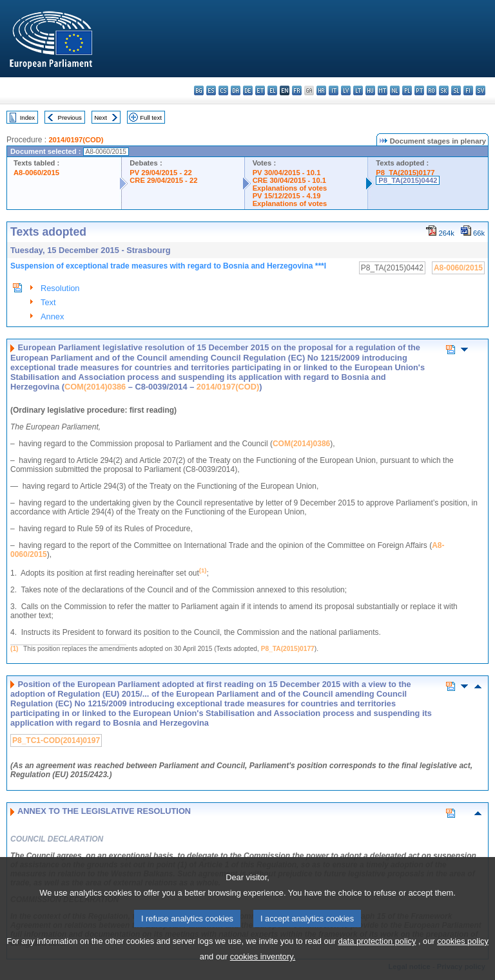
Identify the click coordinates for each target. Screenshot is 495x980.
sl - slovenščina (456, 90)
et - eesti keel (260, 90)
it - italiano (334, 90)
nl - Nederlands (395, 90)
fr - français (297, 90)
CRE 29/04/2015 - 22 (163, 180)
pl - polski (407, 90)
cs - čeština (223, 90)
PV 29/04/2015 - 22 (160, 173)
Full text (151, 118)
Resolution (60, 288)
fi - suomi (468, 90)
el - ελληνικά (272, 90)
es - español (211, 90)
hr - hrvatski (321, 90)
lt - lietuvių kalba (358, 90)
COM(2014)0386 (95, 387)
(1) (14, 649)
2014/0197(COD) (76, 140)
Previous (70, 118)
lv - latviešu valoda (346, 90)
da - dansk (236, 90)
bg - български (199, 90)
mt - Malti (383, 90)
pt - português (419, 90)
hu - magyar (370, 90)
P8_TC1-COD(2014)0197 (56, 740)
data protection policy (377, 960)
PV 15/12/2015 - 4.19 (287, 196)
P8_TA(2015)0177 (405, 173)
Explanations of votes (290, 188)
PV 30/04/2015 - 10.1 (287, 173)
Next (101, 118)
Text (48, 302)
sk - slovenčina (444, 90)
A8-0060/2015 (36, 173)
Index (27, 118)
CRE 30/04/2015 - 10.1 (289, 180)
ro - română (432, 90)
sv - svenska (480, 90)
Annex (52, 316)
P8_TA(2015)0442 (408, 180)
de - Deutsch (248, 90)
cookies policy (463, 960)
